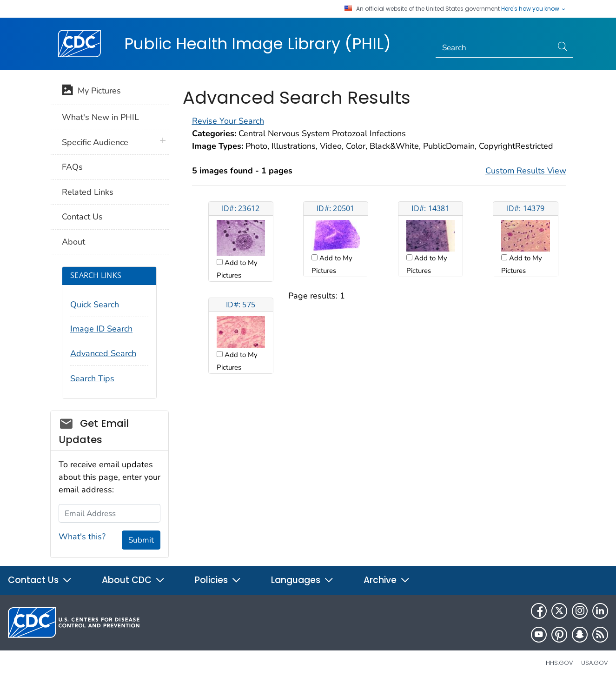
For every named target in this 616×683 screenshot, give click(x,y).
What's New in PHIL (100, 117)
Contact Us (82, 217)
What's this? (82, 537)
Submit (141, 540)
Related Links (88, 192)
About (73, 242)
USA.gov (595, 663)
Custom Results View (526, 171)
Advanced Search (103, 353)
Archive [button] (387, 580)
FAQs (72, 167)
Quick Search (95, 305)
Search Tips (92, 378)
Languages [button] (302, 580)
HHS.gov (560, 663)
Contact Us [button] (40, 580)
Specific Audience (95, 142)
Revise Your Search (228, 121)
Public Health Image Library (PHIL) (258, 44)
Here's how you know (534, 9)
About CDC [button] (133, 580)
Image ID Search (101, 329)
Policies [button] (218, 580)
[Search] (494, 48)
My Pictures (91, 92)
